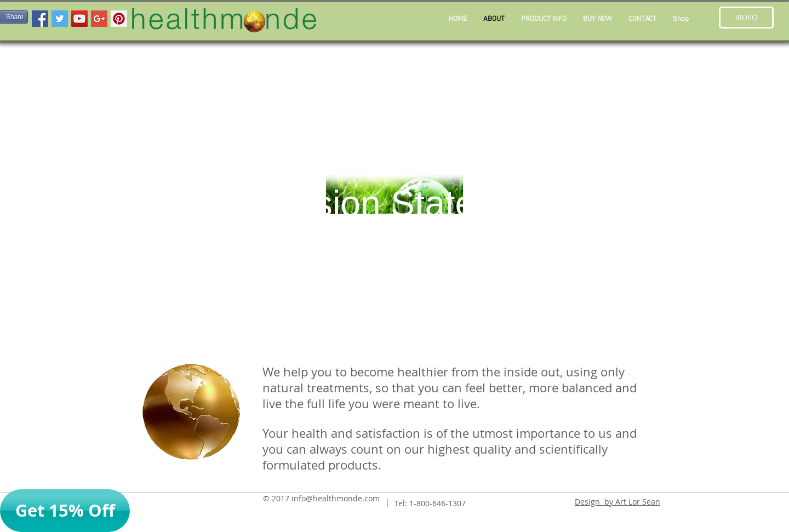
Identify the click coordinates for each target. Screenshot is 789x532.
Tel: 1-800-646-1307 (430, 503)
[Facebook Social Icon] (40, 19)
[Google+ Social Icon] (99, 19)
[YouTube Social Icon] (79, 19)
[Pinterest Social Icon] (119, 19)
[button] (544, 19)
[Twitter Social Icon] (60, 19)
